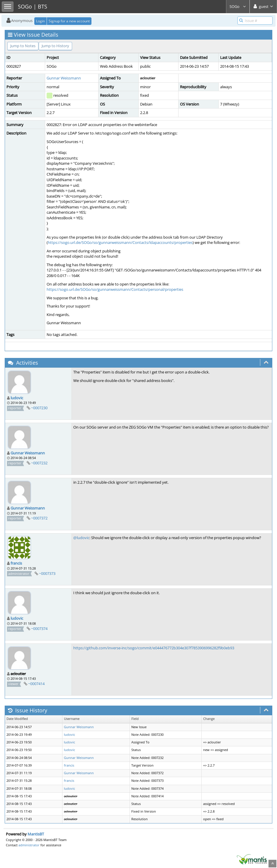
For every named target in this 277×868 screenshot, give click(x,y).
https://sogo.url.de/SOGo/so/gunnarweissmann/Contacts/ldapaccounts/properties (120, 242)
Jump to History (55, 46)
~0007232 (39, 463)
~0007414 (36, 684)
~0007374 (39, 629)
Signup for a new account (69, 21)
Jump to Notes (23, 46)
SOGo (238, 6)
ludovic (17, 398)
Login (40, 21)
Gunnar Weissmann (64, 78)
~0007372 (39, 518)
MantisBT (36, 834)
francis (16, 563)
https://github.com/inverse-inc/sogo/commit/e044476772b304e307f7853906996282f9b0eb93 (154, 648)
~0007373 (47, 573)
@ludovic (81, 538)
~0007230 (39, 408)
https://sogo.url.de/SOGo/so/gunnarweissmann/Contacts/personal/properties (115, 289)
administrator (29, 845)
